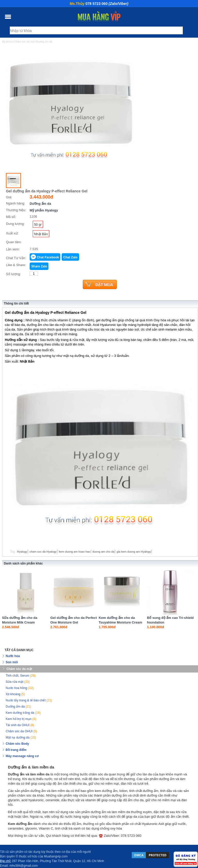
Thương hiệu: (16, 210)
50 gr (38, 224)
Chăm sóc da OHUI (21, 731)
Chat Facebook (48, 257)
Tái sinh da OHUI (20, 725)
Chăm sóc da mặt (19, 669)
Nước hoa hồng (20, 688)
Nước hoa (13, 656)
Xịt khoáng (15, 694)
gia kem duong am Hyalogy (134, 552)
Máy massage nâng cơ (22, 756)
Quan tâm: (14, 242)
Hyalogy (22, 552)
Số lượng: (13, 274)
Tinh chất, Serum (21, 676)
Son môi (12, 662)
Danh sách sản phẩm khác (23, 563)
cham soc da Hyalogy (43, 552)
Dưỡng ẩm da (40, 204)
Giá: (9, 197)
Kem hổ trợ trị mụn (21, 719)
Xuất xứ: (12, 233)
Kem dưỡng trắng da (23, 713)
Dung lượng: (15, 224)
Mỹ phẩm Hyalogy (44, 210)
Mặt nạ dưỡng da (21, 738)
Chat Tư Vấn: (16, 258)
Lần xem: (13, 249)
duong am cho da (104, 552)
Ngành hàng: (15, 203)
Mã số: (11, 217)
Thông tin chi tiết (16, 304)
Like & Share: (16, 265)
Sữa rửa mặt (18, 682)
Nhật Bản (41, 234)
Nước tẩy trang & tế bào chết (29, 700)
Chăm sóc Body (17, 744)
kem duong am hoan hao (75, 552)
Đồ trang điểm (16, 750)
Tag (13, 552)
